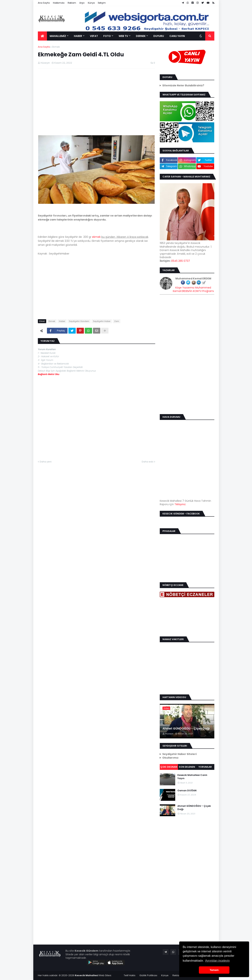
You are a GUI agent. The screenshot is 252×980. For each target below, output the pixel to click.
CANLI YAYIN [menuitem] (177, 36)
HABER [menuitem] (78, 36)
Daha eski (148, 462)
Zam (117, 321)
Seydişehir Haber (102, 321)
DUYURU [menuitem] (159, 36)
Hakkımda (59, 3)
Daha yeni (46, 462)
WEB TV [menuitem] (123, 36)
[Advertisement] (97, 97)
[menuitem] (42, 36)
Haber (62, 321)
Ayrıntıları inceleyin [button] (217, 961)
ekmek (96, 237)
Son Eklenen (187, 767)
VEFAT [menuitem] (94, 36)
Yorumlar (205, 767)
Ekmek (56, 47)
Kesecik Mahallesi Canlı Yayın (192, 777)
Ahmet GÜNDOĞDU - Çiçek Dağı (186, 729)
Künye (91, 3)
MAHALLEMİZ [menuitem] (58, 36)
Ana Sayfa (44, 3)
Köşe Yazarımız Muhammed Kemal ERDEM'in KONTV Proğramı (193, 289)
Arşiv (82, 3)
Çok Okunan (169, 767)
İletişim (102, 3)
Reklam (72, 3)
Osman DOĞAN (187, 791)
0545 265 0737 (181, 261)
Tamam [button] (214, 970)
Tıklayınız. (180, 504)
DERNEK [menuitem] (141, 36)
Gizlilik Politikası (148, 975)
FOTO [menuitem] (107, 36)
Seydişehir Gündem (79, 321)
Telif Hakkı (130, 975)
